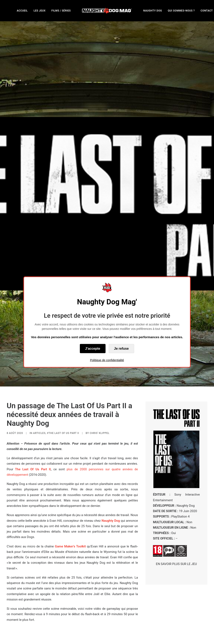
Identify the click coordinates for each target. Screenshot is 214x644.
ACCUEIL (22, 11)
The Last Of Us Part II (33, 387)
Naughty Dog (111, 438)
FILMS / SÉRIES (61, 11)
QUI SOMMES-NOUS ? (181, 11)
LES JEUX (40, 11)
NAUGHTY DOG (153, 11)
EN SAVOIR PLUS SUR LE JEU (176, 482)
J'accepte (93, 349)
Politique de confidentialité (107, 360)
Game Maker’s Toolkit (70, 464)
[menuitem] (22, 11)
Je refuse (121, 349)
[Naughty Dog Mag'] (107, 11)
